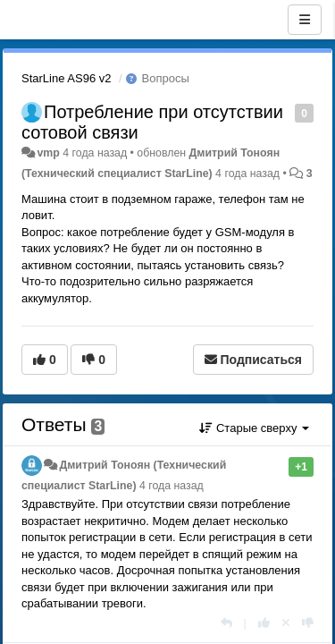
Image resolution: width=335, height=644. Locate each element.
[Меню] (305, 20)
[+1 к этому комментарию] (264, 623)
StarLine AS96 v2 (66, 78)
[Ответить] (226, 623)
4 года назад (172, 486)
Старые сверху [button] (254, 428)
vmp (48, 153)
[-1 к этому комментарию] (308, 623)
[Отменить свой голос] (286, 623)
